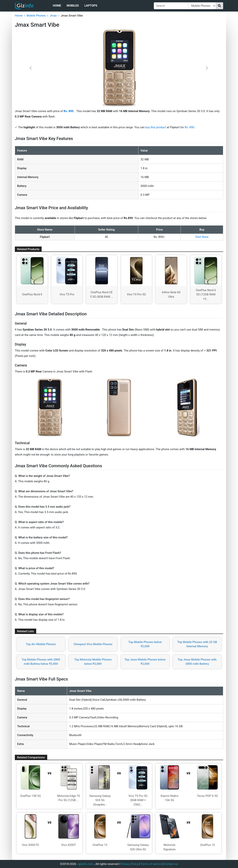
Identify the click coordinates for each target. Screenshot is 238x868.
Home (57, 6)
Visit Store (202, 237)
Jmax (53, 16)
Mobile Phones (36, 16)
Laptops (91, 6)
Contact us (171, 864)
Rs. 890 (189, 127)
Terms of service (151, 864)
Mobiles (73, 6)
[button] (30, 68)
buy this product (156, 127)
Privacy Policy (130, 864)
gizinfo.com (86, 864)
